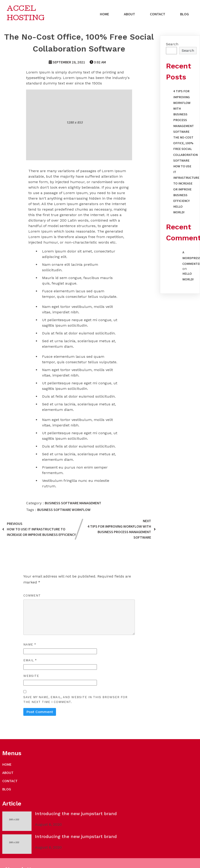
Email (30, 661)
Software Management (81, 504)
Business (53, 504)
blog (185, 15)
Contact (159, 15)
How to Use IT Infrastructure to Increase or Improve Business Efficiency (186, 185)
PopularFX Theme (54, 832)
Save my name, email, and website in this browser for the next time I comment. (75, 701)
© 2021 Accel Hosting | (21, 832)
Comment (32, 597)
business (45, 511)
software (63, 511)
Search (172, 45)
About (130, 15)
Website (31, 677)
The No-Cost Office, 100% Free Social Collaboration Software (185, 150)
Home (105, 15)
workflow (81, 511)
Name (30, 646)
